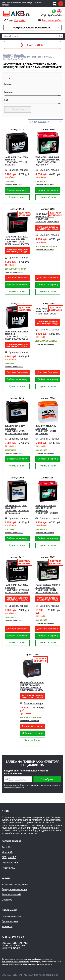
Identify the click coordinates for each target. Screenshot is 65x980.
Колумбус (20, 20)
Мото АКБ (19, 55)
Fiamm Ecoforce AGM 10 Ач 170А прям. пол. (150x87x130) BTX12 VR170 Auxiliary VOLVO (48, 589)
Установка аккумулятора (15, 884)
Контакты (7, 926)
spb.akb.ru (49, 964)
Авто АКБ (7, 847)
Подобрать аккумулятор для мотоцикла (22, 57)
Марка (8, 84)
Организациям (10, 921)
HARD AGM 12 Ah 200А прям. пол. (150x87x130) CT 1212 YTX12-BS (16, 161)
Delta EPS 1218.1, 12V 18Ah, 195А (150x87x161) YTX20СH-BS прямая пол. (17, 509)
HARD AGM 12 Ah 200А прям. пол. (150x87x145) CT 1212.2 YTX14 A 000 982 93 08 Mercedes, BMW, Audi (17, 589)
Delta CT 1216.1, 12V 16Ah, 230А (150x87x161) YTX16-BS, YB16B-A (46, 430)
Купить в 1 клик (17, 197)
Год (6, 100)
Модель (9, 92)
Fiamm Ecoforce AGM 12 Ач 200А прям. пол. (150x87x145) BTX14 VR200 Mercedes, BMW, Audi (32, 686)
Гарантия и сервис (12, 916)
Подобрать (18, 109)
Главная (7, 55)
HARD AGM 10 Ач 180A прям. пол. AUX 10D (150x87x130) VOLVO (47, 311)
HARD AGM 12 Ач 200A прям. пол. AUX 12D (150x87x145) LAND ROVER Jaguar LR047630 (17, 240)
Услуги (6, 878)
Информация (9, 910)
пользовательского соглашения (16, 962)
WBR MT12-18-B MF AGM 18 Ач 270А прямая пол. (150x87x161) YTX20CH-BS (48, 509)
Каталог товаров (12, 841)
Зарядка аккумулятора (14, 889)
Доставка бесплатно (17, 278)
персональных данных (14, 787)
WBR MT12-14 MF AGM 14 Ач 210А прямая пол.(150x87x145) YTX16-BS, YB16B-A (48, 161)
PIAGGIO (48, 57)
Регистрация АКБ (11, 895)
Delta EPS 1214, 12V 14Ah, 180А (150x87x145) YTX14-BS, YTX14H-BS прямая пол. (17, 430)
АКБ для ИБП (9, 857)
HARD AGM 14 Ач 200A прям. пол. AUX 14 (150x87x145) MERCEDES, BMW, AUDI (47, 218)
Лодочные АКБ (10, 863)
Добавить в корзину (17, 190)
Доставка (7, 900)
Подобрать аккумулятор (47, 780)
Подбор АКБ (8, 868)
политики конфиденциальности (37, 959)
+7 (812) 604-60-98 (51, 15)
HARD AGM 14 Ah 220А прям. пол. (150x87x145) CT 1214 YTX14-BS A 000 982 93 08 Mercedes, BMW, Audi (17, 335)
